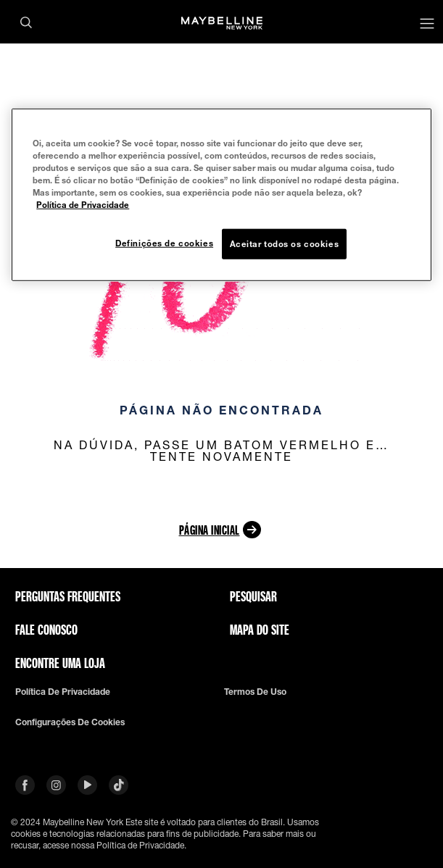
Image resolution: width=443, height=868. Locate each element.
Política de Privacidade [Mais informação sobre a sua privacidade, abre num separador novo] (83, 205)
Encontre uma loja (60, 663)
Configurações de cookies (70, 722)
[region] (221, 194)
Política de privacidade (63, 692)
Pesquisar (253, 596)
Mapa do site (260, 630)
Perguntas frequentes (68, 596)
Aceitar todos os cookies (285, 244)
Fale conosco (46, 630)
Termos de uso (255, 692)
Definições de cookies (164, 243)
